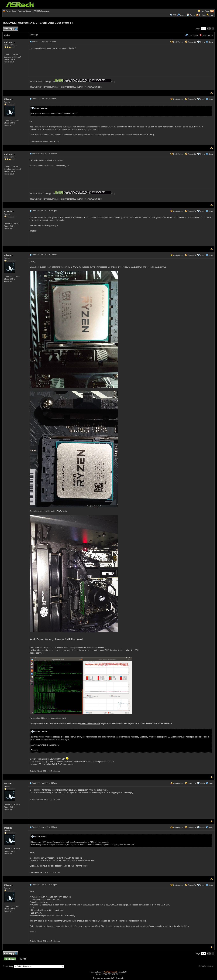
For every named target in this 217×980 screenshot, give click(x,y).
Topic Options (206, 35)
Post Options (177, 42)
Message (34, 35)
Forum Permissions (207, 966)
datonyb (10, 42)
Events (191, 15)
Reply (211, 42)
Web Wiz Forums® (110, 972)
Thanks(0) (190, 42)
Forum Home (11, 11)
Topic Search (192, 35)
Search (183, 15)
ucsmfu (9, 211)
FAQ (175, 15)
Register (202, 15)
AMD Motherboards (42, 11)
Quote (203, 42)
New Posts (205, 11)
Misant (9, 99)
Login (212, 15)
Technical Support (25, 11)
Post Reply (10, 29)
